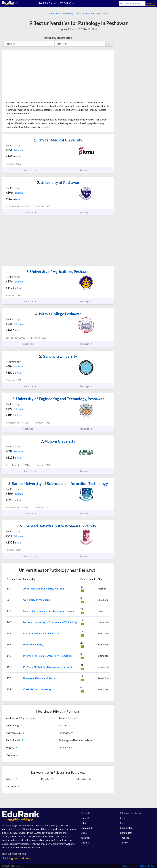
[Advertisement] (29, 77)
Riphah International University (41, 633)
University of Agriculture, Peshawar (58, 272)
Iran (122, 823)
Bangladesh (126, 833)
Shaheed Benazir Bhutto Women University (58, 526)
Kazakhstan (126, 828)
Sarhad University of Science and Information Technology (58, 484)
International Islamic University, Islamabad (47, 656)
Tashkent (86, 838)
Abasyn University (58, 441)
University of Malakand (37, 600)
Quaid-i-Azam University (37, 689)
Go (109, 44)
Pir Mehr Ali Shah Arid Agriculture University (48, 667)
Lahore (84, 823)
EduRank (93, 29)
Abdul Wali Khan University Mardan (44, 589)
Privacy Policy (147, 866)
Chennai (85, 842)
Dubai (84, 833)
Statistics (30, 170)
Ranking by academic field (58, 38)
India (123, 818)
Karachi (85, 818)
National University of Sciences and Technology (50, 622)
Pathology (68, 13)
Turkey (124, 842)
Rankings (86, 170)
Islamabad (86, 828)
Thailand (125, 838)
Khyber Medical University (58, 140)
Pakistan (90, 13)
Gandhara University (58, 356)
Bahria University (33, 644)
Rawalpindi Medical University (41, 678)
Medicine (54, 13)
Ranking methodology (17, 858)
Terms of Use (130, 866)
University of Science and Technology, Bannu (49, 611)
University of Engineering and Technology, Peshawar (58, 399)
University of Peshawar (58, 182)
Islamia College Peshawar (58, 314)
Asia (79, 13)
